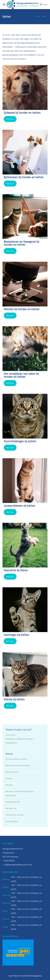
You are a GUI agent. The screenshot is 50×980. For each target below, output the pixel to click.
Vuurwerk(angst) (12, 821)
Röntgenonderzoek (13, 802)
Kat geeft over (11, 808)
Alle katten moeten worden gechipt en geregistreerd (20, 793)
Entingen (9, 778)
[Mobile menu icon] (4, 4)
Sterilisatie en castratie (15, 815)
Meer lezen (10, 119)
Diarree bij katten (12, 772)
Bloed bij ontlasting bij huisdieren (18, 765)
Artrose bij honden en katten (16, 759)
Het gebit (9, 785)
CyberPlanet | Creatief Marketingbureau (25, 976)
